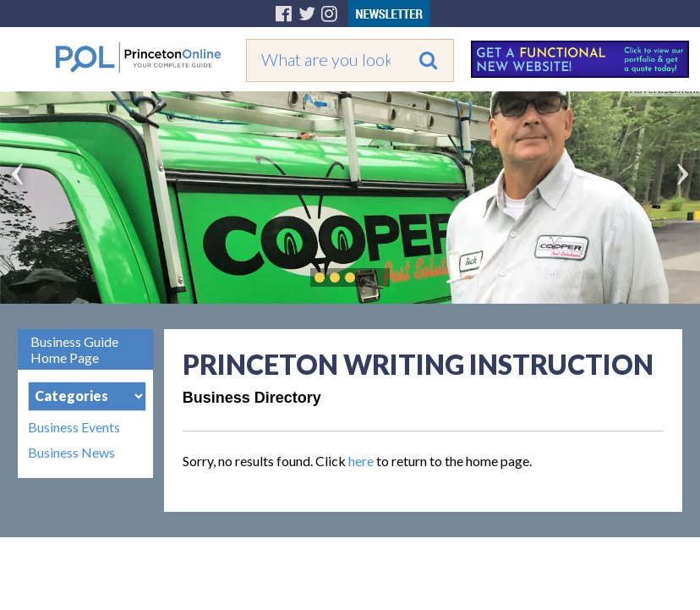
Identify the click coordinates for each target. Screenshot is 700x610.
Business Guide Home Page (74, 349)
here (361, 461)
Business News (71, 453)
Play (375, 278)
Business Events (74, 427)
